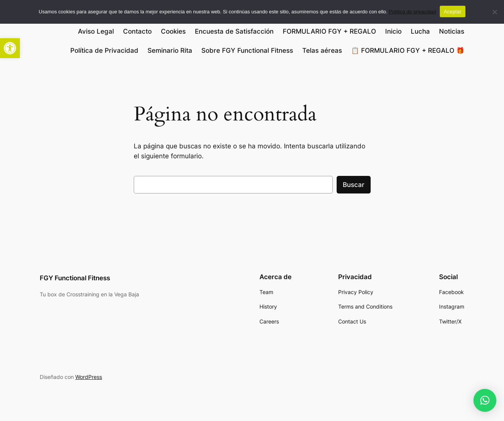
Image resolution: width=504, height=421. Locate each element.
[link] (10, 48)
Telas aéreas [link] (322, 50)
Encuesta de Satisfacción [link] (234, 31)
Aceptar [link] (453, 12)
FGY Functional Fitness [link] (75, 278)
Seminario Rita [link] (170, 50)
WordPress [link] (89, 377)
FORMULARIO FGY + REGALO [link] (329, 31)
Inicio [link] (393, 31)
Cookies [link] (173, 31)
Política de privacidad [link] (413, 12)
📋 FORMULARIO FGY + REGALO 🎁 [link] (408, 50)
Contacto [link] (137, 31)
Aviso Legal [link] (96, 31)
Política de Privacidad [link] (104, 50)
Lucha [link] (420, 31)
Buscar (354, 185)
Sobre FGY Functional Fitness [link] (247, 50)
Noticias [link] (452, 31)
